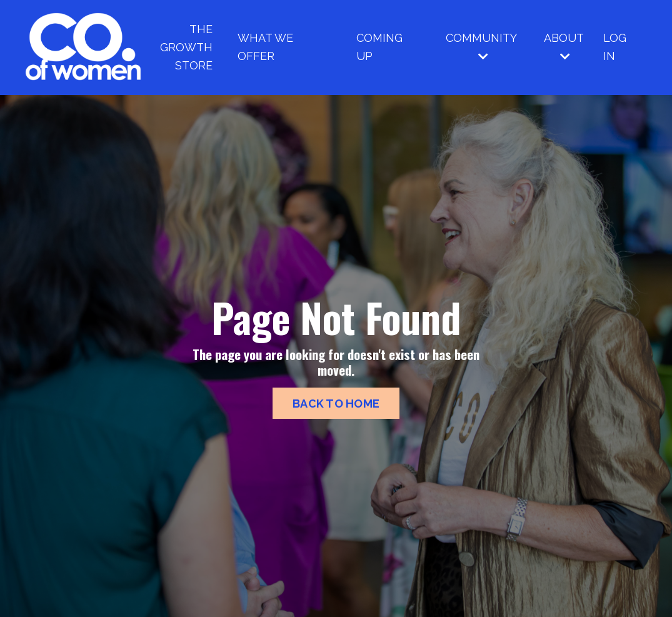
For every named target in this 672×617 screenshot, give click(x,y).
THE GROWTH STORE (186, 47)
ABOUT (564, 47)
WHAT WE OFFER (265, 47)
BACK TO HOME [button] (336, 404)
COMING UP (379, 47)
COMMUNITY (481, 47)
